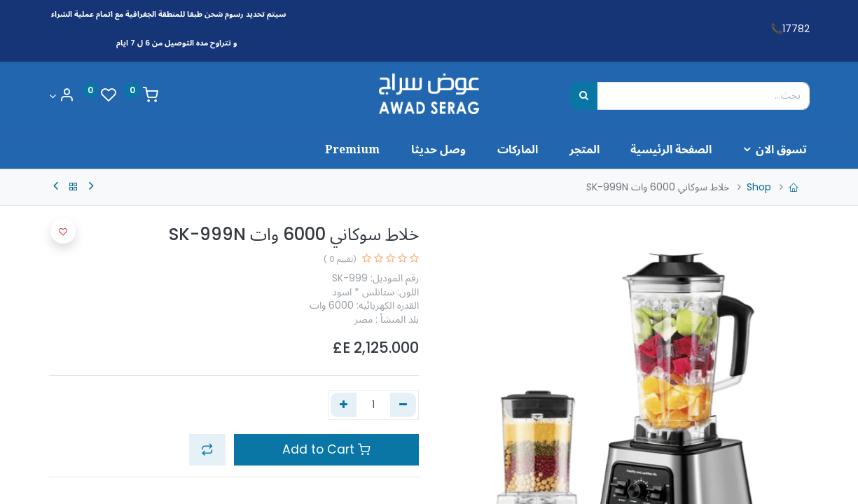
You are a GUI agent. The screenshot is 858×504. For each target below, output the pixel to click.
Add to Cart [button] (326, 449)
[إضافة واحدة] (344, 405)
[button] (207, 449)
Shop (759, 187)
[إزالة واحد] (403, 405)
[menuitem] (658, 149)
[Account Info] (62, 96)
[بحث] (584, 96)
